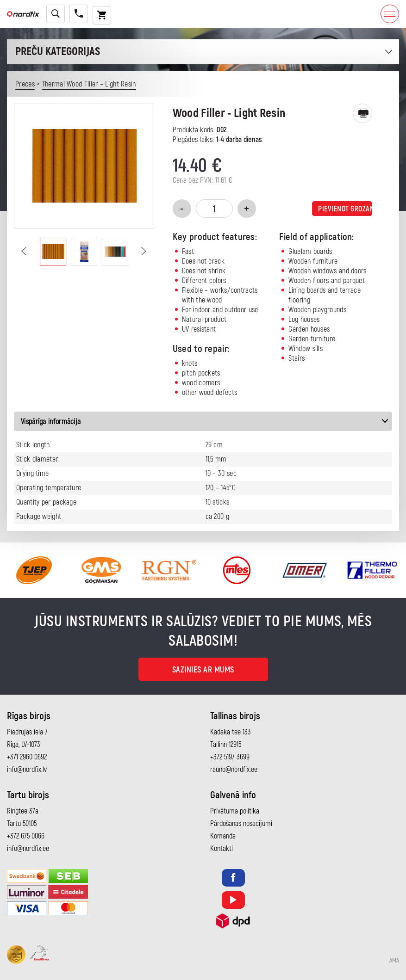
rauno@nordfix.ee (234, 770)
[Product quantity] (214, 209)
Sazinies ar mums (203, 670)
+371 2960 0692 (27, 757)
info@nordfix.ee (28, 849)
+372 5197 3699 (230, 757)
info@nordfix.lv (27, 770)
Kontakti (222, 849)
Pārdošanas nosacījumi (241, 824)
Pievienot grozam (345, 209)
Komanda (223, 836)
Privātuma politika (235, 811)
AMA (394, 961)
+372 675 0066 (26, 836)
